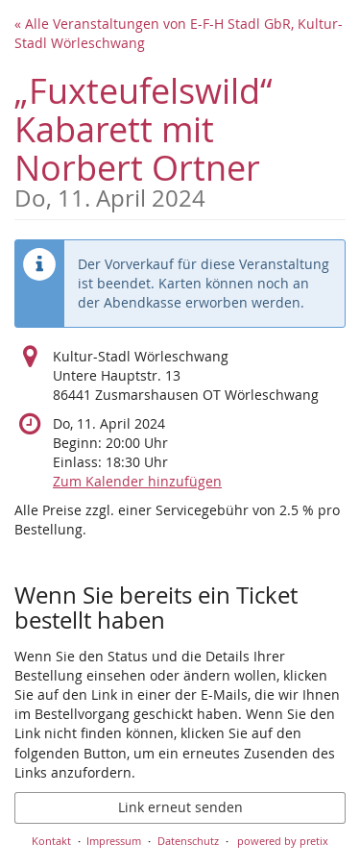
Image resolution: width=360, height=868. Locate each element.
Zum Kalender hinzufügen (137, 481)
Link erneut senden (180, 807)
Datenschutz (188, 841)
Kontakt (51, 841)
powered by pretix (283, 841)
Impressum (114, 841)
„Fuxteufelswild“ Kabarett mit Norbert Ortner (180, 139)
